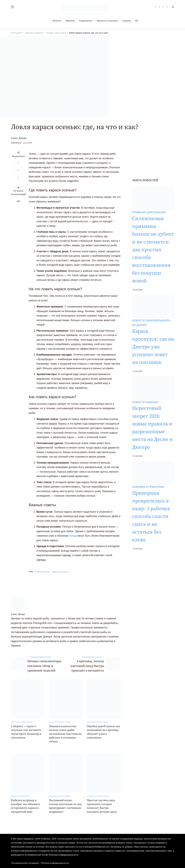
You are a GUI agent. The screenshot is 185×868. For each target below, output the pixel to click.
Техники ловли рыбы (22, 722)
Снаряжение (86, 21)
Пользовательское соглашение (25, 863)
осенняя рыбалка (42, 572)
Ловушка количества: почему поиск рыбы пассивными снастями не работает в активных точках (65, 734)
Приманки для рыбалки (149, 212)
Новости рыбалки (20, 796)
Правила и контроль (107, 21)
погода (73, 536)
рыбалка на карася (60, 572)
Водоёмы (70, 21)
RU (137, 21)
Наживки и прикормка (148, 487)
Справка (127, 21)
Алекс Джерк (19, 138)
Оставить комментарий (18, 193)
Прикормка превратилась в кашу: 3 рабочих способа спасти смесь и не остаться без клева (151, 517)
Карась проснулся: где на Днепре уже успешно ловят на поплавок (153, 347)
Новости (57, 21)
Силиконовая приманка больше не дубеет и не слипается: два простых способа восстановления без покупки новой (153, 250)
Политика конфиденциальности (64, 855)
